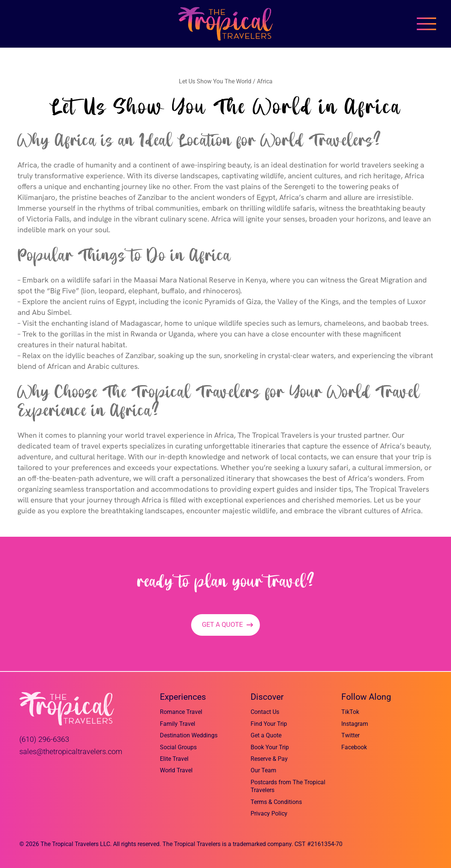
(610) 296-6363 (44, 739)
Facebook (354, 747)
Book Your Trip (270, 747)
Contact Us (265, 712)
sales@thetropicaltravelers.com (71, 751)
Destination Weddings (189, 735)
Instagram (355, 724)
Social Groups (178, 747)
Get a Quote (266, 735)
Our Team (263, 771)
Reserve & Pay (269, 759)
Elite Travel (174, 759)
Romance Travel (181, 712)
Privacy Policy (269, 813)
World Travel (176, 771)
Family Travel (178, 724)
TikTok (350, 712)
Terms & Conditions (276, 802)
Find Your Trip (269, 724)
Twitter (350, 735)
